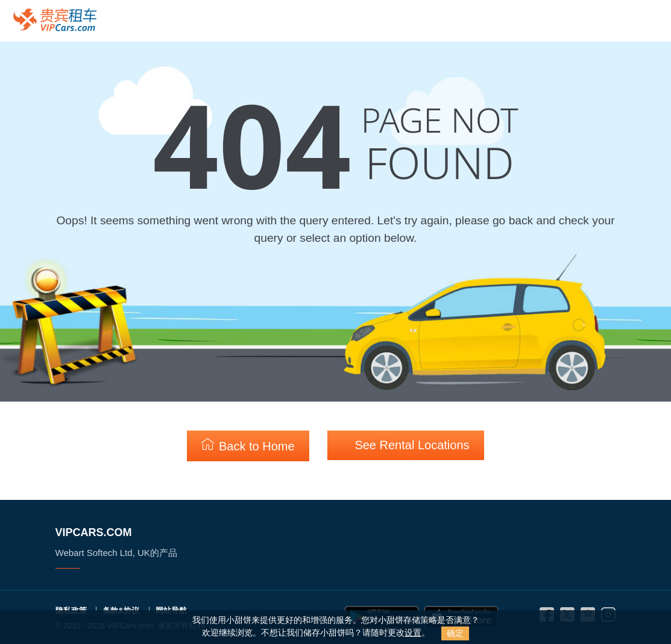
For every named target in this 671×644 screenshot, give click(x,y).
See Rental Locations (406, 445)
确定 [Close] (455, 633)
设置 (413, 633)
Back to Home (248, 445)
